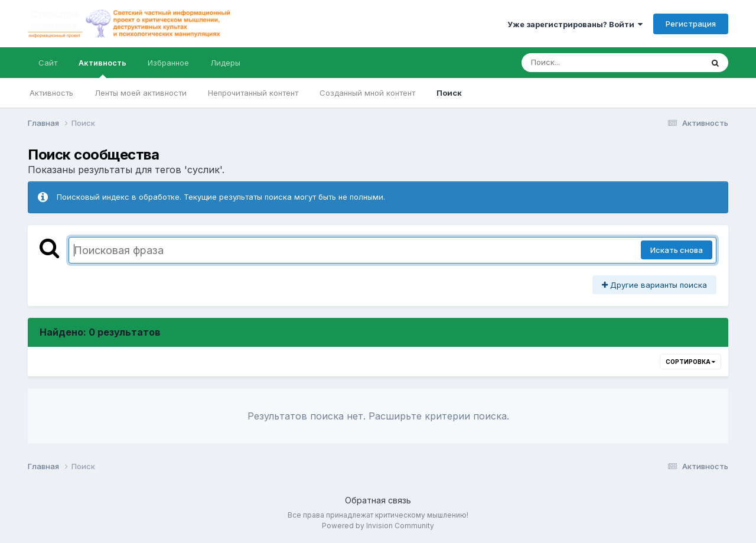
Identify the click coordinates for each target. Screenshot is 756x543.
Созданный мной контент (367, 93)
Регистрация (691, 24)
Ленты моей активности (141, 93)
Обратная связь (378, 500)
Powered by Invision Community (378, 526)
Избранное (168, 63)
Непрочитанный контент (253, 93)
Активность (102, 68)
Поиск (449, 93)
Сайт (48, 63)
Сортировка (690, 362)
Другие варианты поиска (654, 285)
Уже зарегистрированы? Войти (575, 24)
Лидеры (225, 63)
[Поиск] (589, 63)
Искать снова (677, 250)
